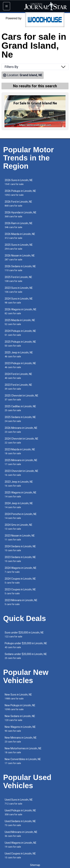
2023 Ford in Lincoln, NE (18, 387)
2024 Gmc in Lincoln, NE (18, 527)
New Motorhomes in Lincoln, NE (23, 750)
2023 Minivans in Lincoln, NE (21, 602)
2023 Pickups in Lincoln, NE (20, 365)
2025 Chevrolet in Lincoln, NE (21, 398)
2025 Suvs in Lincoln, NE (19, 247)
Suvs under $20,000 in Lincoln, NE (24, 634)
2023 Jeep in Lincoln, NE (19, 484)
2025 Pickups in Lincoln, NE (20, 344)
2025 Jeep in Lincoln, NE (19, 354)
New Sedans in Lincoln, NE (20, 718)
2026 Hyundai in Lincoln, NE (21, 214)
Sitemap (35, 865)
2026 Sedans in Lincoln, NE (20, 268)
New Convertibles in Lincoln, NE (23, 761)
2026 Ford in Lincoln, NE (18, 204)
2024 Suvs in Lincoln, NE (19, 301)
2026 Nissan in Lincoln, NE (20, 257)
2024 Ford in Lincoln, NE (18, 376)
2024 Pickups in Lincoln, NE (20, 333)
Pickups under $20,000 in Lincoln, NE (26, 645)
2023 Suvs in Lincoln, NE (19, 290)
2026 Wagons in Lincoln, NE (21, 311)
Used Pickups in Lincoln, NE (20, 812)
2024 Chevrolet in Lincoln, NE (21, 441)
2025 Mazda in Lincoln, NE (20, 322)
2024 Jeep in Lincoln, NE (19, 505)
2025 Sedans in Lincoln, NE (20, 419)
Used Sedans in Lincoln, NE (20, 823)
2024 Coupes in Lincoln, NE (20, 581)
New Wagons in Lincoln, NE (20, 729)
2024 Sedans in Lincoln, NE (20, 548)
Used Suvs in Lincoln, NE (19, 802)
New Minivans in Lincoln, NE (21, 740)
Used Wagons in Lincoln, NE (21, 845)
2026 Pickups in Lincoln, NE (20, 193)
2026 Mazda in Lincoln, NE (20, 236)
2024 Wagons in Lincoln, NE (21, 570)
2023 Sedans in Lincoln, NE (20, 559)
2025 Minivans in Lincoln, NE (21, 462)
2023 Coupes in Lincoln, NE (20, 591)
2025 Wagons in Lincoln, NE (21, 494)
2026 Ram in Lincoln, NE (19, 225)
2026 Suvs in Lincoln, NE (19, 182)
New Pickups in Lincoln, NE (20, 707)
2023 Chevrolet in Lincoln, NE (21, 473)
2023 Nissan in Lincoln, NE (20, 538)
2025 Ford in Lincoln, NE (18, 279)
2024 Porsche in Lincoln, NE (21, 516)
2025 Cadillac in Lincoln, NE (20, 408)
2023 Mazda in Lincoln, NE (20, 451)
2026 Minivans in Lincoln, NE (21, 430)
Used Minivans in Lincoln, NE (21, 834)
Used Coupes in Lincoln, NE (20, 855)
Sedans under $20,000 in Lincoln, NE (26, 656)
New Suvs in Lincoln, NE (18, 696)
